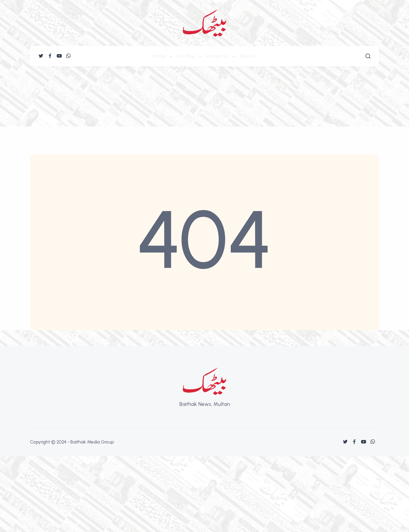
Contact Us (217, 56)
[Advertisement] (205, 107)
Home (159, 56)
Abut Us (248, 56)
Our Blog (186, 56)
